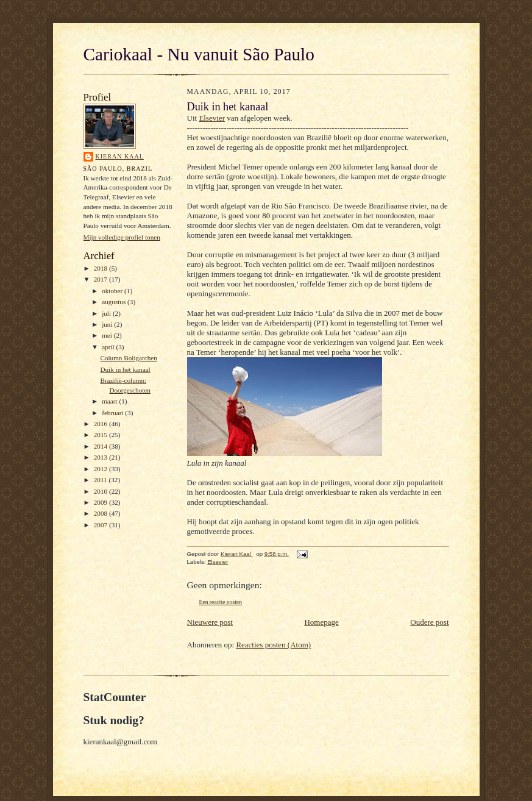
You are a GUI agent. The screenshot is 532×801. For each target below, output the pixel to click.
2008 (101, 513)
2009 (101, 502)
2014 (101, 446)
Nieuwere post (210, 622)
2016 (101, 424)
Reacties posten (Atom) (273, 645)
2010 (101, 491)
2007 (101, 525)
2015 (101, 435)
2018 (101, 268)
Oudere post (429, 622)
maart (110, 401)
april (109, 347)
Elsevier (212, 118)
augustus (115, 302)
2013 (101, 457)
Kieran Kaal (120, 156)
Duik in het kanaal (125, 369)
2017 (101, 279)
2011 (101, 480)
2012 (101, 469)
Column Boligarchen (128, 358)
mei (108, 335)
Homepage (321, 622)
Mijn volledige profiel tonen (122, 237)
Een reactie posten (221, 602)
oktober (113, 291)
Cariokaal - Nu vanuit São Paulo (199, 54)
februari (113, 413)
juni (108, 324)
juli (107, 313)
